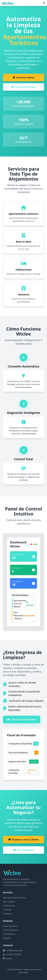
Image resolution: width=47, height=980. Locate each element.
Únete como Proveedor (22, 719)
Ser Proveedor (24, 850)
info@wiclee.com (14, 950)
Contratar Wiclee (23, 78)
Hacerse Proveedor (23, 87)
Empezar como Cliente (23, 840)
